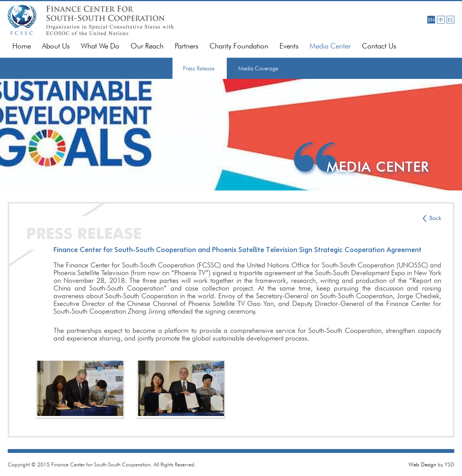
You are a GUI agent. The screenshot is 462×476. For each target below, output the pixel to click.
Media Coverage (258, 68)
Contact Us (379, 46)
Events (289, 46)
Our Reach (147, 46)
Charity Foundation (239, 46)
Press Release (199, 68)
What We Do (100, 46)
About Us (56, 46)
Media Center (330, 46)
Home (22, 46)
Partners (187, 46)
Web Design (422, 464)
